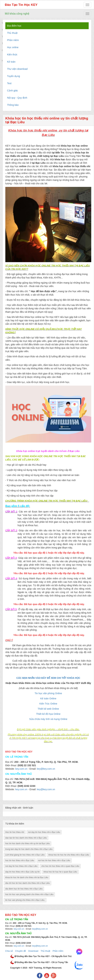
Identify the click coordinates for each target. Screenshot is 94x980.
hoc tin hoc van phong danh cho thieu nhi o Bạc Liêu (29, 894)
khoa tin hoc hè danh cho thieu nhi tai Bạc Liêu (27, 877)
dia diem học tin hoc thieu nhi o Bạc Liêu (24, 889)
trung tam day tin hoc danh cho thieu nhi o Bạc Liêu (29, 849)
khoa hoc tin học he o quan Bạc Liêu (60, 872)
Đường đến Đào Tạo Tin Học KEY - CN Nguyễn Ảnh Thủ (43, 956)
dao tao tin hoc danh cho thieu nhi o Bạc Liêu (26, 838)
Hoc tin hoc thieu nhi (15, 832)
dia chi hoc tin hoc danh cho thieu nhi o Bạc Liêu (28, 883)
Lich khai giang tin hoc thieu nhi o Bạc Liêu (25, 855)
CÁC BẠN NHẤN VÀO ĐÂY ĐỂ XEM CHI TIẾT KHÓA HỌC (48, 678)
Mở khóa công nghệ (17, 14)
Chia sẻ (9, 951)
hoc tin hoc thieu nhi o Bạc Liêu (20, 861)
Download (33, 951)
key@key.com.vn (40, 929)
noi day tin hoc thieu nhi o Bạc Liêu (44, 832)
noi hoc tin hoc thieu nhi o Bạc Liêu (54, 861)
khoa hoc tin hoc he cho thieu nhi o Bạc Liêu (69, 855)
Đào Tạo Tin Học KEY (21, 5)
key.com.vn (19, 929)
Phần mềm (58, 951)
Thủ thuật (45, 951)
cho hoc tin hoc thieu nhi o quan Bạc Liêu (60, 866)
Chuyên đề (21, 951)
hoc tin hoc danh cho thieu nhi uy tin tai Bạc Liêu (28, 844)
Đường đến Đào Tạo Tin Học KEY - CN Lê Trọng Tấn (41, 962)
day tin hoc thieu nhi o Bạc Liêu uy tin (22, 872)
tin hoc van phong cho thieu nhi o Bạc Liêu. (25, 900)
